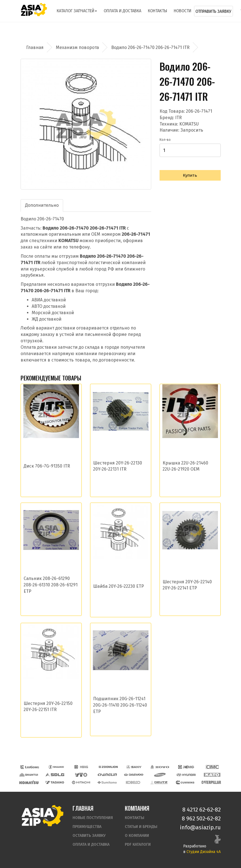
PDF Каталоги (138, 844)
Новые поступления (93, 818)
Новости (182, 11)
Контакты (157, 11)
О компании (137, 836)
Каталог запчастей (77, 11)
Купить (190, 175)
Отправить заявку (213, 11)
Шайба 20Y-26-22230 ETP (119, 586)
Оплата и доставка (122, 11)
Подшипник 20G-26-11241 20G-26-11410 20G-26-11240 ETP (120, 705)
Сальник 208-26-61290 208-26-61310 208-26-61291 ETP (51, 585)
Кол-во (165, 140)
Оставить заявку (89, 836)
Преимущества (87, 827)
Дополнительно (42, 205)
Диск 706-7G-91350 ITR (47, 466)
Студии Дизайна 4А (204, 852)
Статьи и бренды (141, 827)
